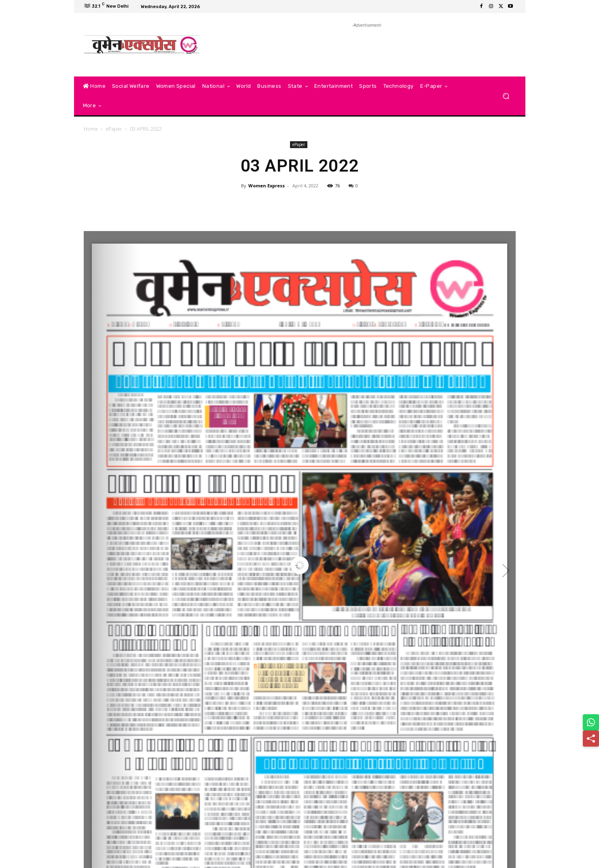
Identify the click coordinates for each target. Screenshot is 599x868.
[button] (506, 96)
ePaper (114, 129)
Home (91, 129)
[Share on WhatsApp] (591, 722)
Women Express (267, 186)
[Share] (591, 739)
